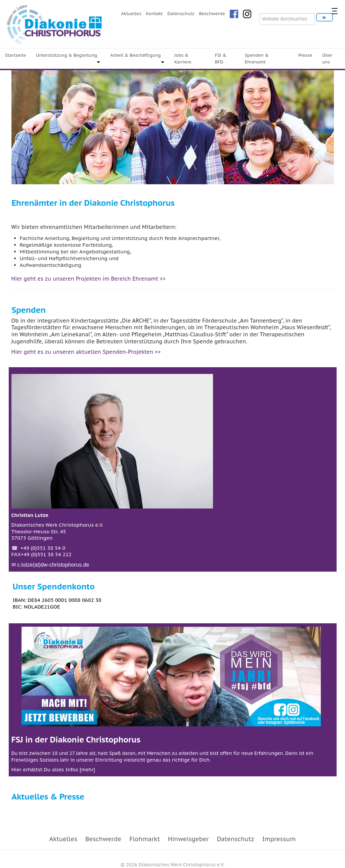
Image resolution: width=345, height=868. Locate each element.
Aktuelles (131, 14)
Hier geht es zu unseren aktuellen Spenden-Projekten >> (86, 352)
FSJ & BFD (221, 59)
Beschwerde (212, 14)
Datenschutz (181, 14)
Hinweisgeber (188, 839)
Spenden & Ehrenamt (257, 59)
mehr (87, 770)
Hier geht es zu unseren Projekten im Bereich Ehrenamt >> (89, 279)
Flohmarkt (145, 839)
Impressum (279, 839)
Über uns (327, 59)
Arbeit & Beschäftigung (135, 55)
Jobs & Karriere (183, 59)
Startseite (15, 55)
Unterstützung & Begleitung (67, 55)
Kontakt (154, 14)
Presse (305, 55)
